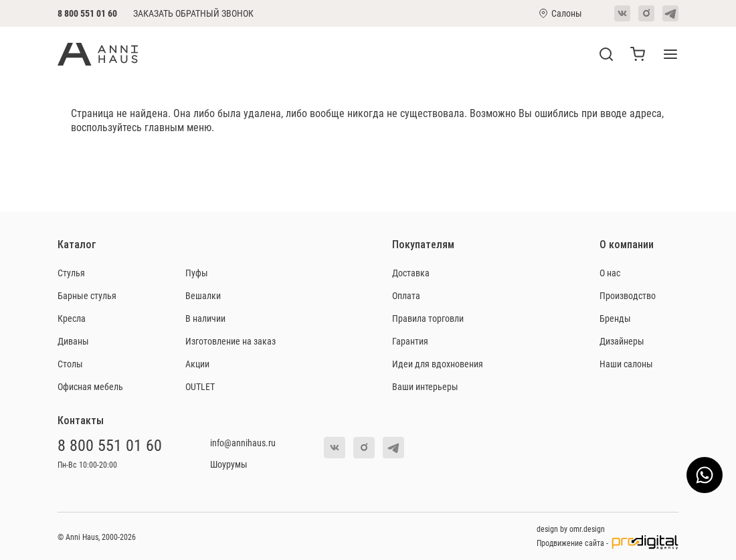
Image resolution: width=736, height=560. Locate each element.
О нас (610, 273)
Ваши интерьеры (425, 386)
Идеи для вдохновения (438, 364)
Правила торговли (428, 318)
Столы (70, 364)
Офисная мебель (90, 386)
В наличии (205, 318)
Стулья (71, 273)
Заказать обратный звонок (193, 13)
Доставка (411, 273)
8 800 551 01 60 (87, 13)
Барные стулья (87, 295)
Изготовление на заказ (231, 341)
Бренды (615, 318)
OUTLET (200, 386)
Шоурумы (229, 464)
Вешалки (203, 295)
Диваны (73, 341)
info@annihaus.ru (243, 443)
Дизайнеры (622, 341)
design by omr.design (571, 529)
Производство (628, 295)
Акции (197, 364)
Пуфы (197, 273)
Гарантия (410, 341)
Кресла (72, 318)
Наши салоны (626, 364)
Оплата (406, 295)
